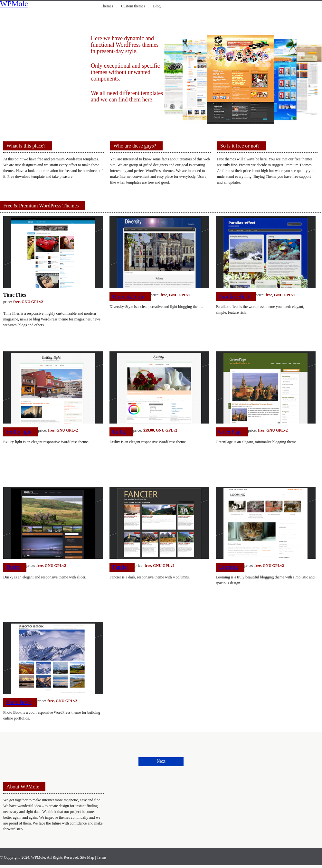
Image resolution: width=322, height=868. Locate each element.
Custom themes (133, 6)
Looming (228, 567)
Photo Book (19, 702)
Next (161, 761)
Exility (120, 432)
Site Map (87, 857)
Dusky (13, 567)
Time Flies (15, 295)
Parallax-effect (234, 296)
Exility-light (19, 432)
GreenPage (230, 432)
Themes (107, 6)
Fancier (120, 567)
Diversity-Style (128, 296)
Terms (101, 857)
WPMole (14, 4)
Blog (157, 6)
